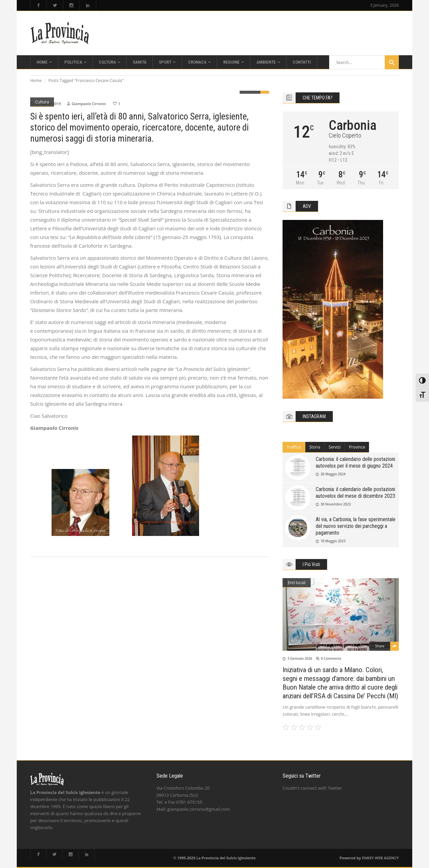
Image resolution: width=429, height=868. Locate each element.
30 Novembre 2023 (335, 504)
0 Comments (331, 658)
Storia (315, 447)
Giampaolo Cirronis (89, 104)
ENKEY (368, 858)
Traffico (294, 447)
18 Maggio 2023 (333, 541)
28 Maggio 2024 (333, 474)
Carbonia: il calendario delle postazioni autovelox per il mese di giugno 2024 (355, 462)
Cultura (42, 102)
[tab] (294, 447)
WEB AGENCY (387, 858)
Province (357, 447)
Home (36, 81)
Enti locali (296, 583)
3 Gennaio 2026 (300, 658)
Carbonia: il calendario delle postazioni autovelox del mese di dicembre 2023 (355, 493)
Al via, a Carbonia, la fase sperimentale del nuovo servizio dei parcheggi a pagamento (356, 526)
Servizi (334, 447)
